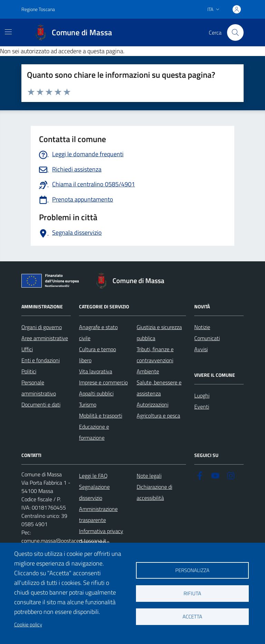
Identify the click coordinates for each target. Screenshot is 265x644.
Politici (29, 371)
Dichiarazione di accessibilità (154, 492)
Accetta (192, 617)
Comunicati (207, 338)
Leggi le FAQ (93, 476)
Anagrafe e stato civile (98, 333)
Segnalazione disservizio (94, 492)
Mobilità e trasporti (101, 416)
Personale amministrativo (39, 388)
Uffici (27, 349)
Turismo (88, 404)
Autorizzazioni (153, 404)
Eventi (202, 407)
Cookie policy (28, 624)
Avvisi (201, 349)
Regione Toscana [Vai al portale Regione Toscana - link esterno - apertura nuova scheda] (38, 9)
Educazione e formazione (94, 432)
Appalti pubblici (96, 393)
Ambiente (148, 371)
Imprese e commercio (103, 382)
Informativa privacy (101, 531)
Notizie (202, 327)
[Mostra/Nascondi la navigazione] (8, 32)
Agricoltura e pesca (158, 416)
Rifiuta (192, 593)
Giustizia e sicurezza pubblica (159, 333)
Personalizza (192, 570)
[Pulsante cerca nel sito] (235, 32)
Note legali (149, 476)
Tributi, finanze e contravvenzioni (155, 355)
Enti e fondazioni (41, 360)
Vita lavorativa (96, 371)
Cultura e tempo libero (97, 355)
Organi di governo (42, 327)
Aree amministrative (45, 338)
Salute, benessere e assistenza (159, 388)
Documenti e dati (41, 404)
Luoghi (202, 395)
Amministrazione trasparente (98, 514)
